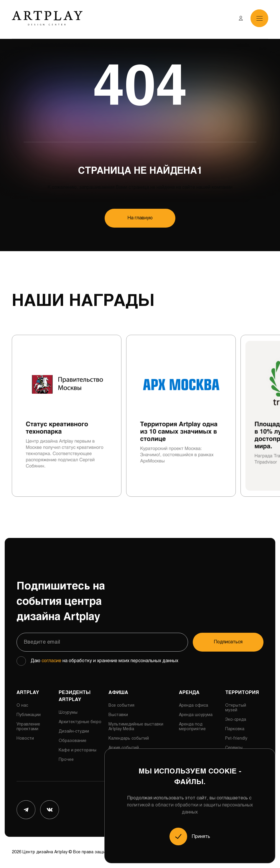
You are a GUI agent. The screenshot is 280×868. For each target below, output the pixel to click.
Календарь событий (129, 739)
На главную (140, 218)
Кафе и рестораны (78, 750)
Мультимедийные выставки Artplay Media (136, 727)
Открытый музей (236, 708)
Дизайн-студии (74, 732)
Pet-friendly (236, 739)
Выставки (118, 715)
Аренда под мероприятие (192, 727)
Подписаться (228, 642)
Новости (25, 739)
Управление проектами (28, 727)
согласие (51, 661)
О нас (22, 706)
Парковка (235, 729)
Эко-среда (236, 720)
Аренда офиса (193, 706)
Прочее (66, 760)
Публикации (29, 715)
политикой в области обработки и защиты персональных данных (190, 809)
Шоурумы (68, 713)
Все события (121, 706)
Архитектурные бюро (80, 722)
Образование (73, 741)
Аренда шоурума (196, 715)
